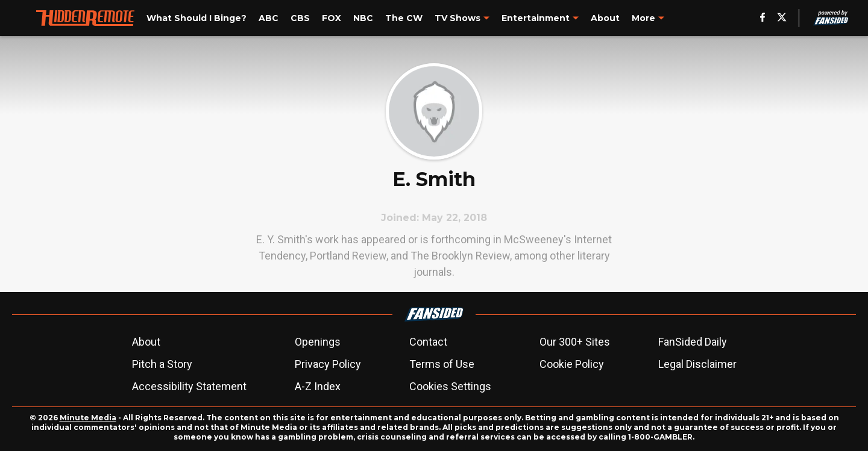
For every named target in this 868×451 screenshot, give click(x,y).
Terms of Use (442, 364)
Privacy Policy (328, 364)
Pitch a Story (162, 364)
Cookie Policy (572, 364)
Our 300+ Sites (575, 342)
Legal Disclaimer (697, 364)
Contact (428, 342)
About (146, 342)
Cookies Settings (450, 386)
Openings (318, 342)
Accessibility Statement (189, 386)
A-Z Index (318, 386)
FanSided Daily (693, 342)
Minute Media (88, 418)
